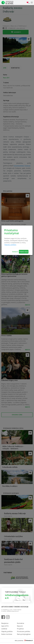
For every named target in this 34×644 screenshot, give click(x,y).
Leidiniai (4, 629)
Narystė (20, 626)
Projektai (20, 629)
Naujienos (5, 623)
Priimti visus (24, 252)
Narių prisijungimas (24, 634)
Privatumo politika (24, 631)
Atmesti (15, 252)
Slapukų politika (7, 631)
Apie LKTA (5, 626)
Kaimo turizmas (7, 634)
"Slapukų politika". (10, 245)
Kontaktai (21, 623)
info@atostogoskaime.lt (17, 596)
